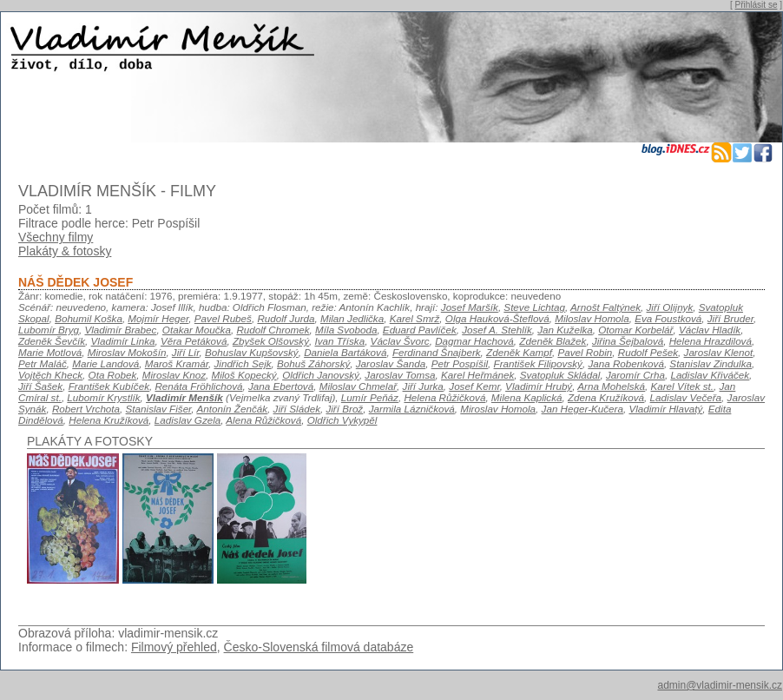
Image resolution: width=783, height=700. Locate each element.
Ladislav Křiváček (710, 375)
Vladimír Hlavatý (665, 409)
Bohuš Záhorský (313, 363)
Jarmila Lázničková (412, 409)
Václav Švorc (400, 341)
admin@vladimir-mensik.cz (720, 685)
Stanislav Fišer (159, 409)
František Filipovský (538, 363)
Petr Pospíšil (460, 363)
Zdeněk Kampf (519, 352)
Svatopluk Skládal (560, 375)
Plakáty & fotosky (65, 251)
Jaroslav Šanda (391, 363)
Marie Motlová (50, 352)
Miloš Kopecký (243, 375)
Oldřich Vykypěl (342, 420)
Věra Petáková (194, 341)
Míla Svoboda (346, 330)
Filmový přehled (174, 647)
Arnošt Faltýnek (605, 307)
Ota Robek (113, 375)
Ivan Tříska (339, 341)
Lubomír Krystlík (103, 397)
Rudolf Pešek (648, 352)
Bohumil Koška (89, 318)
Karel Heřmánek (477, 375)
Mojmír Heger (158, 318)
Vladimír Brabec (120, 330)
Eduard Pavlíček (420, 330)
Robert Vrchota (86, 409)
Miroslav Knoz (174, 375)
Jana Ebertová (281, 386)
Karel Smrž (415, 318)
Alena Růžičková (263, 420)
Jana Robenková (626, 363)
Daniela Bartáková (345, 352)
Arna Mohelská (611, 386)
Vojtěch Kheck (50, 375)
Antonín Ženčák (232, 409)
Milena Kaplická (527, 397)
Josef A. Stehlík (497, 330)
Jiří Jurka (423, 386)
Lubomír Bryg (49, 330)
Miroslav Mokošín (127, 352)
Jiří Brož (344, 409)
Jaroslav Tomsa (400, 375)
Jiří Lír (186, 352)
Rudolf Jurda (286, 318)
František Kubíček (109, 386)
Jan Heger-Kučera (582, 409)
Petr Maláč (43, 363)
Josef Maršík (470, 307)
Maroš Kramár (177, 363)
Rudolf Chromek (273, 330)
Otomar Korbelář (635, 330)
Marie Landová (105, 363)
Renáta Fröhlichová (198, 386)
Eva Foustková (668, 318)
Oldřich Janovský (321, 375)
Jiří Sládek (297, 409)
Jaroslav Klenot (719, 352)
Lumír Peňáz (370, 397)
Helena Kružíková (109, 420)
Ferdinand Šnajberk (437, 352)
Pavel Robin (585, 352)
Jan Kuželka (565, 330)
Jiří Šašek (40, 386)
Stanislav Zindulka (711, 363)
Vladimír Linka (123, 341)
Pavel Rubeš (223, 318)
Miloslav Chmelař (358, 386)
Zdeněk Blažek (553, 341)
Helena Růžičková (444, 397)
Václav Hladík (710, 330)
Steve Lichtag (534, 307)
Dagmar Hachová (474, 341)
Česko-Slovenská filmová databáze (319, 647)
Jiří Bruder (730, 318)
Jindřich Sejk (242, 363)
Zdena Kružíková (606, 397)
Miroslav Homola (498, 409)
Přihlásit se (757, 5)
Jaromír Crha (635, 375)
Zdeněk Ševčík (52, 341)
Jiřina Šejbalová (628, 341)
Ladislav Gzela (188, 420)
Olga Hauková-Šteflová (497, 318)
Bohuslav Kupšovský (252, 352)
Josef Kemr (474, 386)
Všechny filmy (56, 237)
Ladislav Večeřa (686, 397)
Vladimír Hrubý (539, 386)
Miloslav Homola (592, 318)
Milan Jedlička (352, 318)
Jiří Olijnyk (670, 307)
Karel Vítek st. (682, 386)
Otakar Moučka (197, 330)
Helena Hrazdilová (711, 341)
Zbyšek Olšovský (271, 341)
